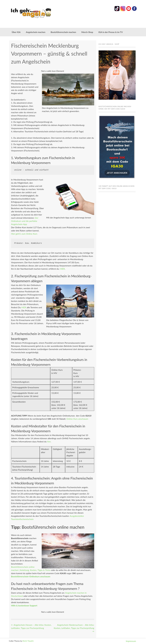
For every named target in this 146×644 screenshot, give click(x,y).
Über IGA (16, 32)
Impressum (131, 641)
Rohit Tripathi (28, 641)
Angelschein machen (36, 32)
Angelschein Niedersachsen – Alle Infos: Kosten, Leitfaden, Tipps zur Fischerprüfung (74, 628)
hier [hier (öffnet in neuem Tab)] (49, 441)
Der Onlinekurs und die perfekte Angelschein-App (25, 221)
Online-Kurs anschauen (77, 419)
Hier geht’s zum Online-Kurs (24, 234)
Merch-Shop (87, 32)
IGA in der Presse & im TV (111, 32)
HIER (62, 269)
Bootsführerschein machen (63, 32)
